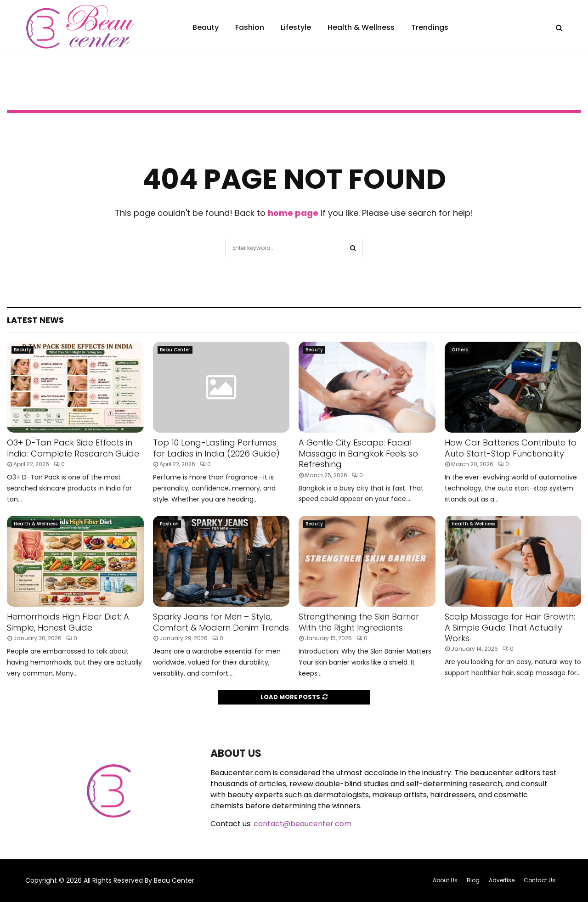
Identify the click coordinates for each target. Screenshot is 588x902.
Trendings (430, 27)
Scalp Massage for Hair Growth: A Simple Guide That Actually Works (510, 627)
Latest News (35, 320)
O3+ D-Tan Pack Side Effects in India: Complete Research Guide (73, 448)
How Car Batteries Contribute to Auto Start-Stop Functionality (511, 448)
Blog (473, 880)
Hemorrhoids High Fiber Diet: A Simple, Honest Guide (68, 622)
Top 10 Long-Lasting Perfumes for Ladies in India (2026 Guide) (216, 448)
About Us (445, 880)
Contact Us (540, 880)
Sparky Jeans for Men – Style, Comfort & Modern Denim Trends (221, 622)
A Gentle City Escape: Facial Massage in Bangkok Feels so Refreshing (358, 453)
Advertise (502, 880)
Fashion (250, 27)
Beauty (206, 27)
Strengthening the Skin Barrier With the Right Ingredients (359, 622)
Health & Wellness (361, 27)
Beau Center (175, 350)
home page (293, 213)
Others (460, 350)
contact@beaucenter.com (302, 824)
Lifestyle (296, 27)
